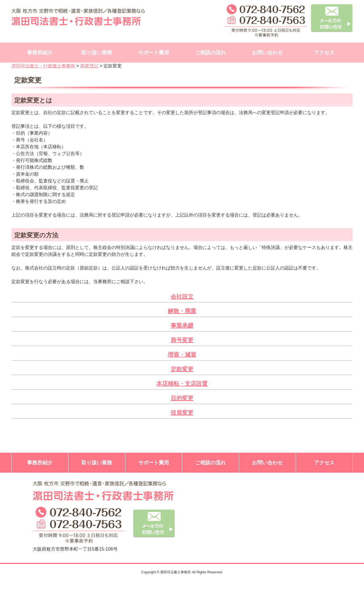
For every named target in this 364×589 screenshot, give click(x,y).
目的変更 (182, 398)
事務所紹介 (40, 53)
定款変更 (182, 369)
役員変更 (182, 413)
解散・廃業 (182, 311)
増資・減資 (182, 355)
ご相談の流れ (210, 53)
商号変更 (182, 340)
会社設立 (182, 296)
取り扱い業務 (97, 53)
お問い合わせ (267, 53)
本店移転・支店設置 (182, 384)
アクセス (324, 53)
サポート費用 (154, 53)
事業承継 (182, 326)
